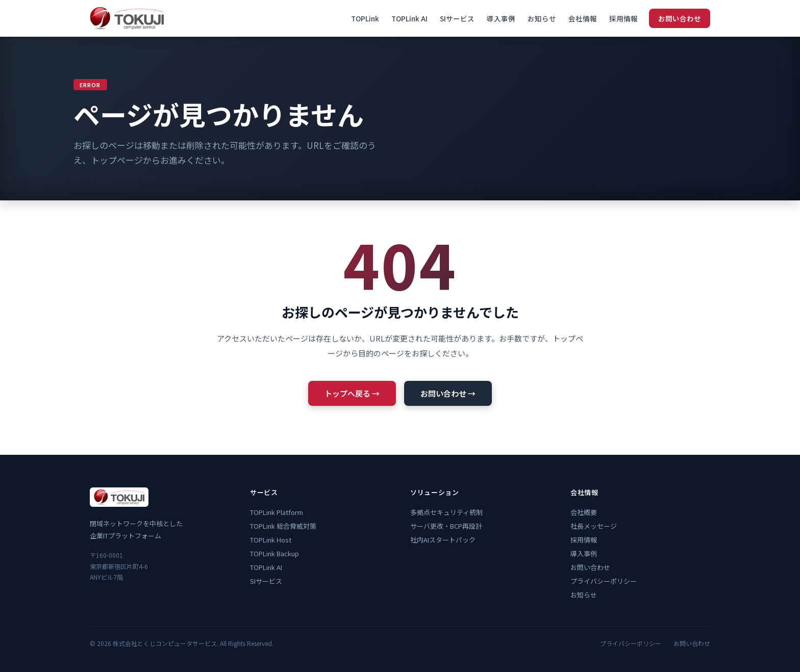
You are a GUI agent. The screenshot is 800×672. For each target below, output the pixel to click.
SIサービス (457, 18)
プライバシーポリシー (604, 581)
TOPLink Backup (274, 553)
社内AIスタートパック (443, 540)
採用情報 (623, 18)
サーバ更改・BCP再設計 (446, 526)
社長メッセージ (594, 526)
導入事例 (501, 18)
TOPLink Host (271, 540)
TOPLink (365, 18)
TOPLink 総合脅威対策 (283, 526)
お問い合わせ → (448, 393)
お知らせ (542, 18)
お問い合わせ (680, 18)
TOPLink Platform (277, 512)
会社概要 (584, 512)
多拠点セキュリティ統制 (446, 512)
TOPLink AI (409, 18)
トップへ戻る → (352, 393)
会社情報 (583, 18)
